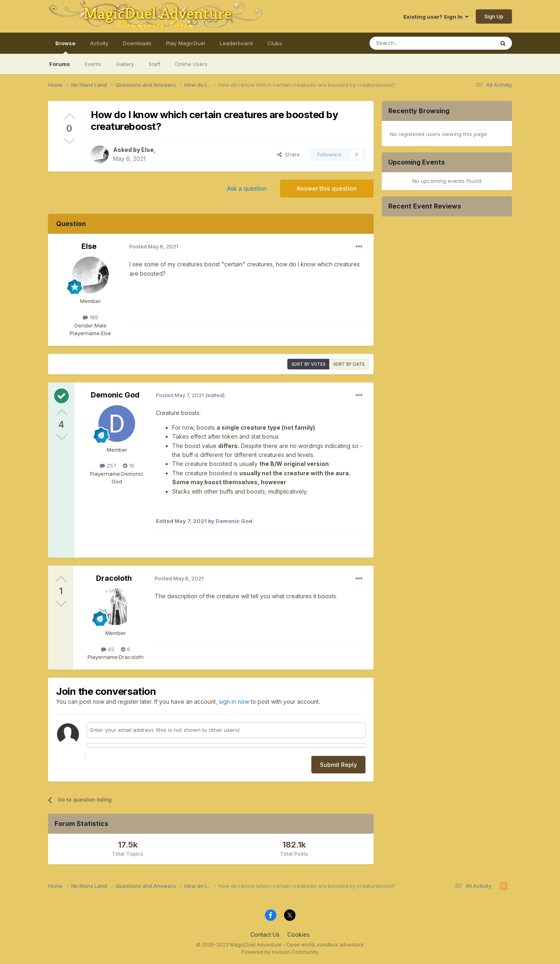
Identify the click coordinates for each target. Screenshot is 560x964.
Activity (99, 43)
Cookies (299, 934)
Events (93, 64)
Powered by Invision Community (280, 952)
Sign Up (494, 16)
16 (129, 466)
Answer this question (327, 188)
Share (289, 154)
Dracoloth (114, 578)
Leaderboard (236, 43)
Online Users (191, 64)
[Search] (424, 43)
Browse (65, 47)
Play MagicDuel (186, 43)
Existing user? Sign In (436, 17)
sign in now (234, 702)
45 (108, 649)
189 (90, 317)
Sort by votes (308, 364)
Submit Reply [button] (338, 765)
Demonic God (115, 395)
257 (108, 466)
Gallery (125, 64)
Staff (154, 64)
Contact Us (265, 934)
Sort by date (349, 364)
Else (148, 150)
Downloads (137, 43)
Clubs (275, 43)
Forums (60, 64)
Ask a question (247, 188)
